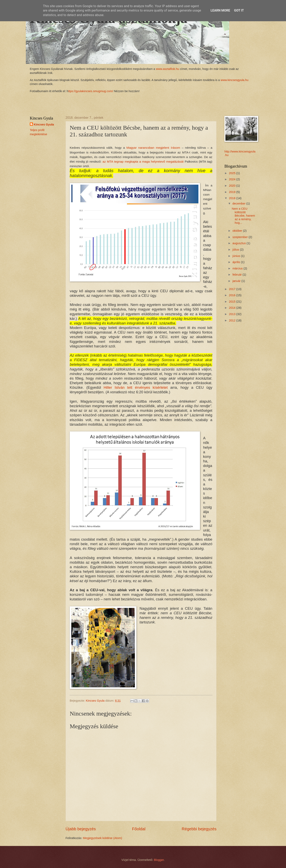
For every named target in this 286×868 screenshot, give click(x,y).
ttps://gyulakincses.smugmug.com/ (91, 91)
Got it (239, 10)
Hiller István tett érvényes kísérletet (136, 387)
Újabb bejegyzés (81, 829)
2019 (233, 192)
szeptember (240, 237)
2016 (233, 295)
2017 (233, 289)
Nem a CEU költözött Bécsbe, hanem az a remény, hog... (243, 216)
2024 (233, 179)
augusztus (239, 243)
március (238, 268)
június (237, 256)
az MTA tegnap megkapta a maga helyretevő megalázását (143, 162)
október (238, 231)
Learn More (220, 10)
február (237, 275)
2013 (233, 314)
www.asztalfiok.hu (167, 69)
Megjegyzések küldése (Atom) (103, 838)
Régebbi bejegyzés (199, 829)
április (237, 262)
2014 (233, 308)
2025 (233, 173)
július (236, 250)
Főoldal (139, 829)
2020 (233, 186)
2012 (233, 320)
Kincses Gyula (44, 124)
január (237, 281)
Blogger (159, 860)
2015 (233, 302)
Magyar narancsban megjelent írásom (153, 148)
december (239, 203)
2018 (233, 198)
